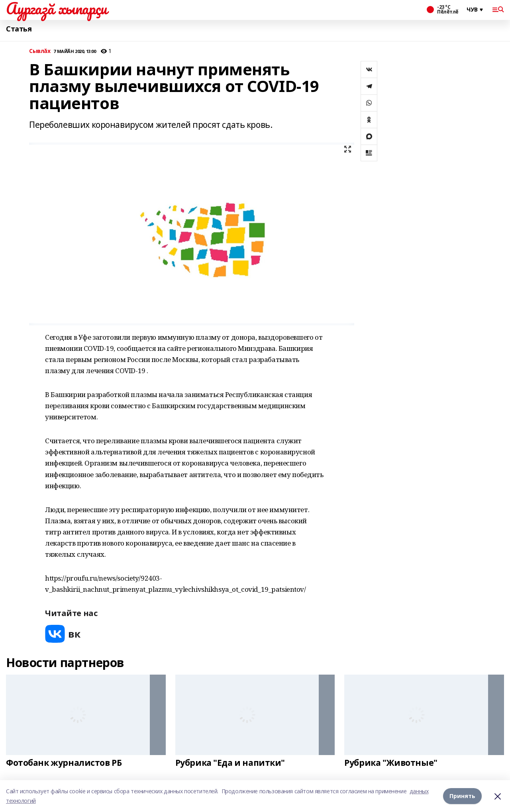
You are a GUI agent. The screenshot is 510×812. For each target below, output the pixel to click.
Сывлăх (40, 51)
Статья (19, 29)
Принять (462, 796)
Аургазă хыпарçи (57, 8)
